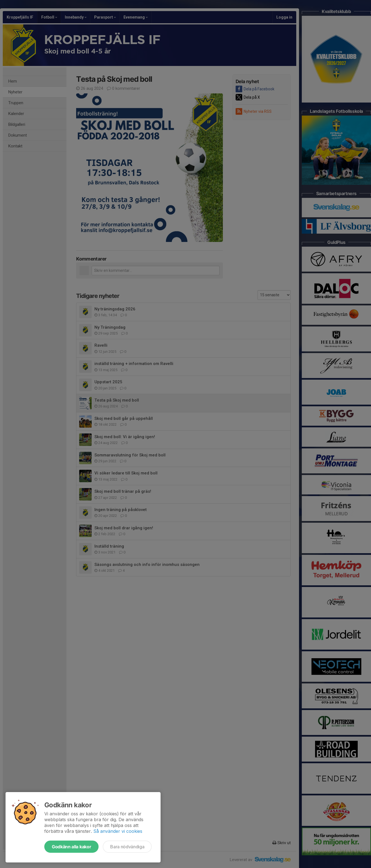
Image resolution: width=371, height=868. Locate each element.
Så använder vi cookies (118, 831)
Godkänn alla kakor (71, 847)
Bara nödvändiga (127, 847)
